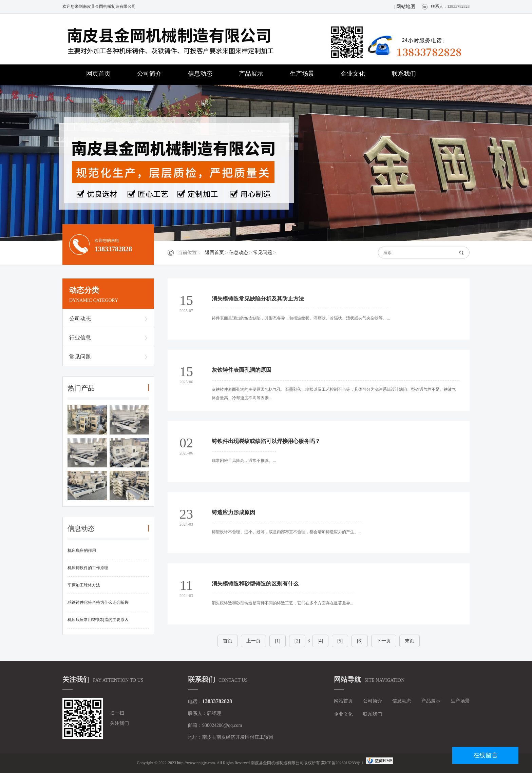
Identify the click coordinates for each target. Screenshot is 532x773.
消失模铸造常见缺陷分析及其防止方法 (258, 299)
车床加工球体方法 (84, 585)
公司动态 (80, 319)
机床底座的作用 (82, 550)
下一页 (384, 641)
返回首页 (214, 253)
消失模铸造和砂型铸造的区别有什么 (255, 584)
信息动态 (200, 74)
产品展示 (251, 74)
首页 (228, 641)
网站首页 (343, 701)
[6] (360, 641)
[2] (297, 641)
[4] (320, 641)
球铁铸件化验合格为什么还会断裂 (98, 602)
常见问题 (263, 253)
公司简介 (149, 74)
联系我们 (404, 74)
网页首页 (98, 74)
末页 (410, 641)
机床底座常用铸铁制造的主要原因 (98, 620)
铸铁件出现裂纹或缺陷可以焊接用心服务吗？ (266, 441)
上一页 (253, 641)
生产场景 (302, 74)
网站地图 (406, 7)
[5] (340, 641)
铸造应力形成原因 (233, 512)
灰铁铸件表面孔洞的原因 (242, 370)
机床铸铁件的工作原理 (88, 568)
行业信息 (80, 338)
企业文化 (353, 74)
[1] (278, 641)
